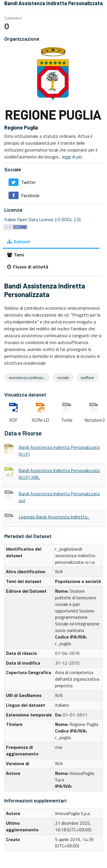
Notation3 (94, 408)
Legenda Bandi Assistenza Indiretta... (54, 517)
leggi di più (72, 157)
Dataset (19, 241)
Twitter (22, 182)
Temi (16, 255)
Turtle (67, 408)
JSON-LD (40, 408)
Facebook (24, 195)
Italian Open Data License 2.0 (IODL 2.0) (43, 219)
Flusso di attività (28, 267)
